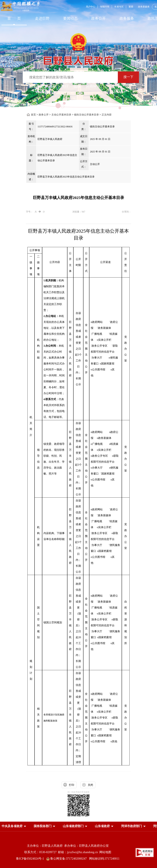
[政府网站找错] (145, 852)
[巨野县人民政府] (78, 59)
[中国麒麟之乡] (20, 7)
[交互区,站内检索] (78, 78)
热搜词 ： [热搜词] (36, 86)
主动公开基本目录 (61, 115)
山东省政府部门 (73, 826)
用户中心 (91, 7)
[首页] (14, 18)
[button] (12, 826)
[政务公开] (98, 18)
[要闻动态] (70, 18)
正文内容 (107, 115)
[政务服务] (127, 18)
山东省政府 (102, 826)
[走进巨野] (42, 18)
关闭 (90, 785)
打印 (72, 785)
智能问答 (105, 7)
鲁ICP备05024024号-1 (31, 859)
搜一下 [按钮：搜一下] (128, 77)
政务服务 (127, 18)
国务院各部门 (43, 826)
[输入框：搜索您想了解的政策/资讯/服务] (70, 77)
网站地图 (105, 852)
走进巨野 (42, 18)
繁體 (131, 7)
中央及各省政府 (12, 826)
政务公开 (98, 18)
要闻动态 (70, 18)
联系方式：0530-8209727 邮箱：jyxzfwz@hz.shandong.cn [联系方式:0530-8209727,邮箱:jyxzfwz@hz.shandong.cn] (62, 852)
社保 (53, 86)
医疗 (65, 86)
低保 (77, 86)
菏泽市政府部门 (132, 826)
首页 (33, 115)
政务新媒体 (144, 7)
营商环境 (93, 86)
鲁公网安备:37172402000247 (68, 859)
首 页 (14, 18)
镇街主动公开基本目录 (86, 115)
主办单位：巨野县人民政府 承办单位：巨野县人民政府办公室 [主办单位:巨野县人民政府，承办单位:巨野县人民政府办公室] (68, 846)
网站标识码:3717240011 (104, 859)
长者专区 (119, 7)
